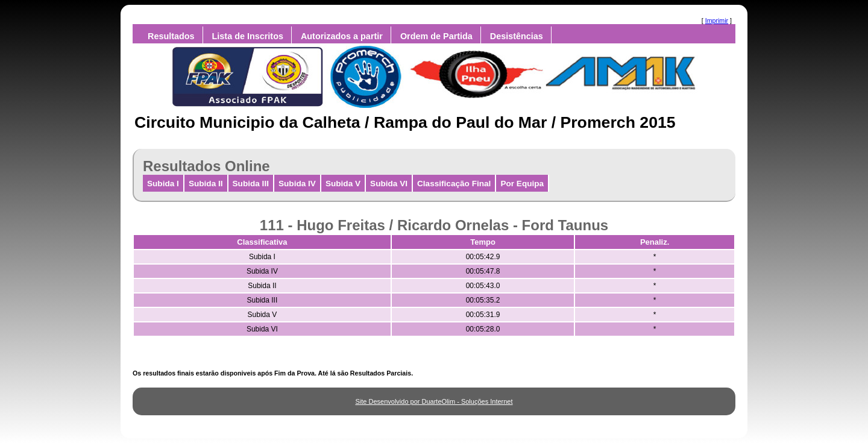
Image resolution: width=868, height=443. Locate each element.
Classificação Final (454, 184)
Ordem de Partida (436, 36)
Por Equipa (522, 184)
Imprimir (717, 20)
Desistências (517, 36)
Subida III (251, 184)
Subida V (343, 184)
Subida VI (389, 184)
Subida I (163, 184)
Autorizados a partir (342, 36)
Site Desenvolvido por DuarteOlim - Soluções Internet (434, 401)
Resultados (171, 36)
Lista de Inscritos (248, 36)
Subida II (206, 184)
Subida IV (297, 184)
